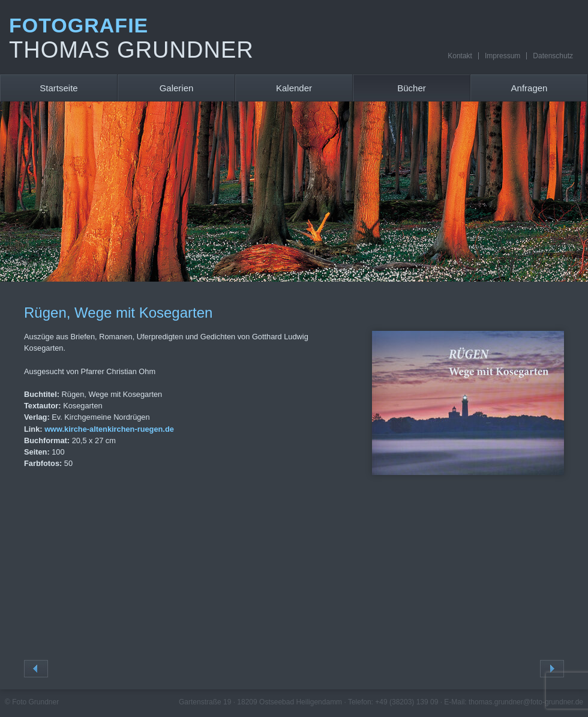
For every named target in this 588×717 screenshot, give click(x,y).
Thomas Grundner (131, 50)
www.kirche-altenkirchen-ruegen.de (109, 429)
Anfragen (529, 88)
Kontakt (460, 56)
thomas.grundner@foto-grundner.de (526, 702)
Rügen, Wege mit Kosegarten (118, 313)
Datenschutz (553, 56)
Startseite (58, 88)
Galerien (177, 88)
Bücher (412, 88)
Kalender (294, 88)
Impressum (502, 56)
